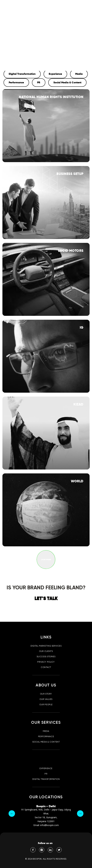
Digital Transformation (46, 779)
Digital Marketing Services (46, 646)
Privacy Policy (46, 662)
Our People (46, 705)
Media (46, 731)
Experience (46, 768)
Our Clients (46, 651)
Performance (46, 736)
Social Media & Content (46, 742)
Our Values (46, 699)
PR (46, 774)
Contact (46, 667)
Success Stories (46, 657)
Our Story (46, 694)
